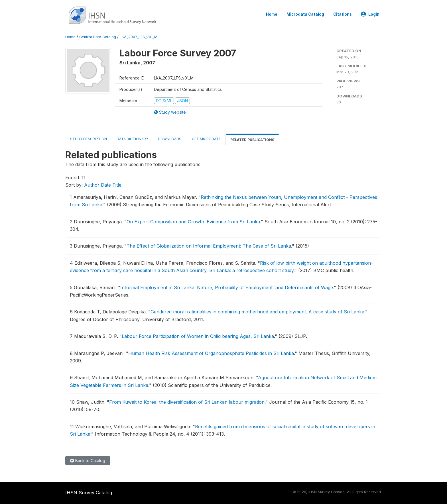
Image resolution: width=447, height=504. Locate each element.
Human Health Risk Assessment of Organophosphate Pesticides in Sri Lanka (211, 353)
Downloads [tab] (170, 139)
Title (117, 185)
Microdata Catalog (305, 14)
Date (106, 185)
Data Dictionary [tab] (132, 139)
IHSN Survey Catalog (89, 493)
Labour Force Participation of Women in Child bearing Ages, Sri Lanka (198, 336)
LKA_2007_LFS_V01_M (139, 37)
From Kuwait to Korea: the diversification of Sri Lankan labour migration (187, 402)
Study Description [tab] (89, 139)
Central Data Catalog (98, 37)
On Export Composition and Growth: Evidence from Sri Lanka (193, 222)
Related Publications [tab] (252, 140)
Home (272, 14)
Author (92, 185)
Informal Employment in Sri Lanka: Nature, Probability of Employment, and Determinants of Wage (227, 287)
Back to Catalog (88, 461)
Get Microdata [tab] (206, 139)
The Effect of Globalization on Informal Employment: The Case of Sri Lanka (209, 246)
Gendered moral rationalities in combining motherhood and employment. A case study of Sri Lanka (257, 312)
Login (370, 14)
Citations (343, 14)
